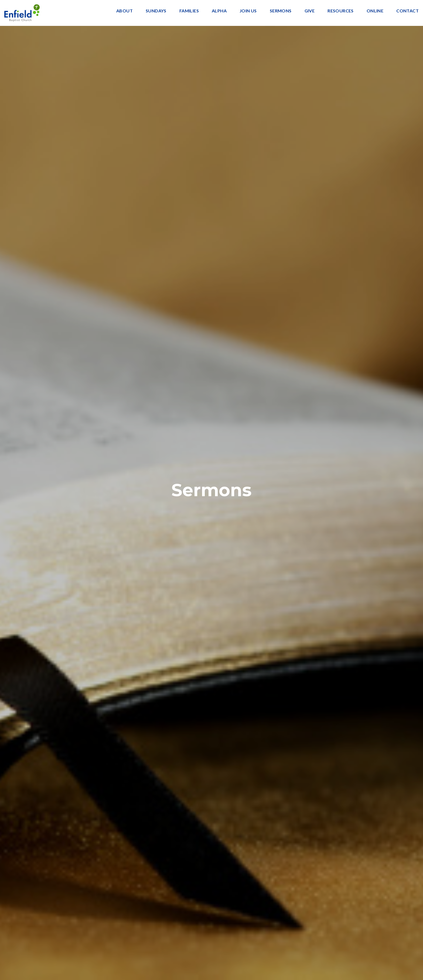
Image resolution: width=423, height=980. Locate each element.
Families (189, 11)
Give (310, 11)
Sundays (156, 11)
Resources (341, 11)
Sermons (281, 11)
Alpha (219, 11)
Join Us (248, 11)
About (124, 11)
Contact (407, 11)
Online (375, 11)
